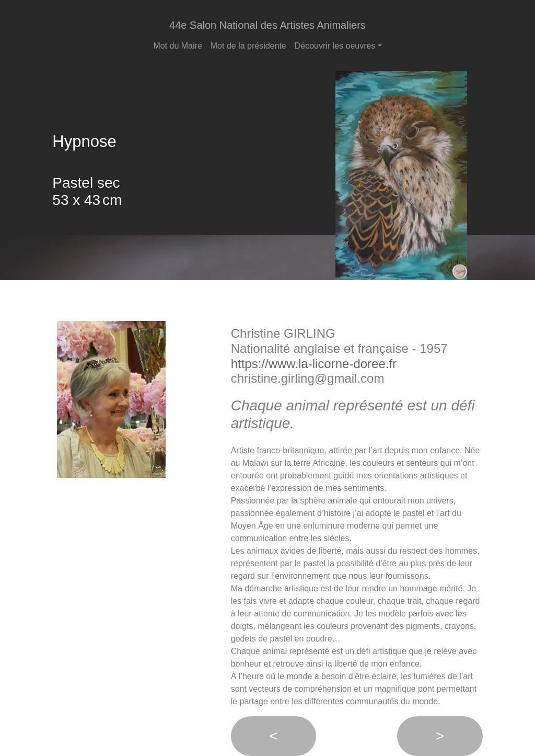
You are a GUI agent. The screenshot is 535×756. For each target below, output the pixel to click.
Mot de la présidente (248, 46)
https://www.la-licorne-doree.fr (314, 364)
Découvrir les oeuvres (335, 46)
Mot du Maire (177, 46)
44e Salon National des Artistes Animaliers (267, 25)
